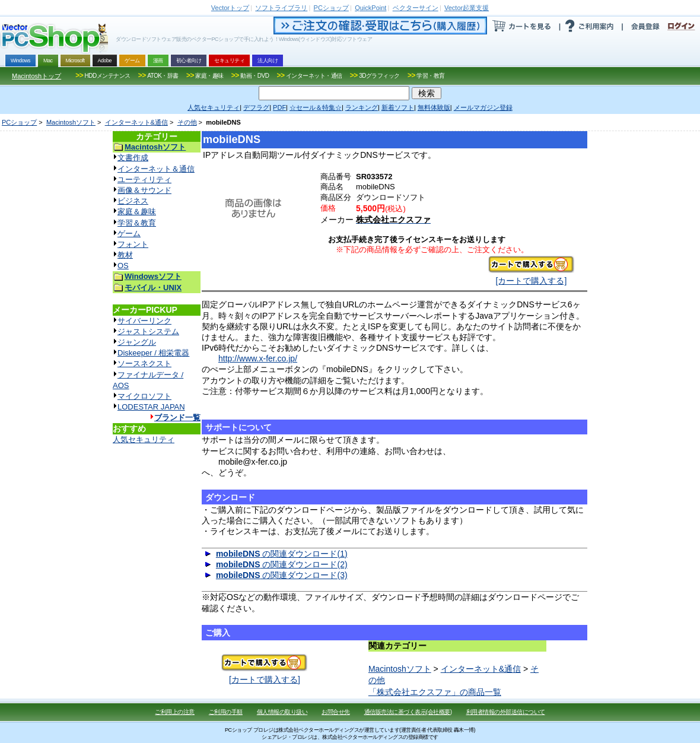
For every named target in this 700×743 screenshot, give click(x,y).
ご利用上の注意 (175, 712)
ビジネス (133, 201)
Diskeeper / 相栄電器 (153, 353)
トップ (230, 8)
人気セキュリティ (144, 439)
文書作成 (133, 158)
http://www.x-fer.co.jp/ (258, 358)
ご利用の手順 (226, 712)
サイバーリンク (144, 321)
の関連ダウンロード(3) (282, 575)
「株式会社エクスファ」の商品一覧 (435, 692)
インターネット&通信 (136, 122)
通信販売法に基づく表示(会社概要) (408, 712)
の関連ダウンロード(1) (282, 554)
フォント (133, 244)
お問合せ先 (336, 712)
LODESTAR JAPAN (151, 407)
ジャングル (137, 342)
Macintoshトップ (36, 76)
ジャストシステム (148, 331)
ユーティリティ (144, 180)
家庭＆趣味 (137, 212)
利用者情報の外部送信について (506, 712)
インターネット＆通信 (156, 169)
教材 (125, 255)
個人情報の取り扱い (282, 712)
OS (123, 266)
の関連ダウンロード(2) (282, 564)
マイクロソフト (144, 396)
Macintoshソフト (71, 122)
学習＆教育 (137, 223)
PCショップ (19, 122)
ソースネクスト (144, 363)
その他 (187, 122)
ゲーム (129, 234)
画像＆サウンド (144, 190)
